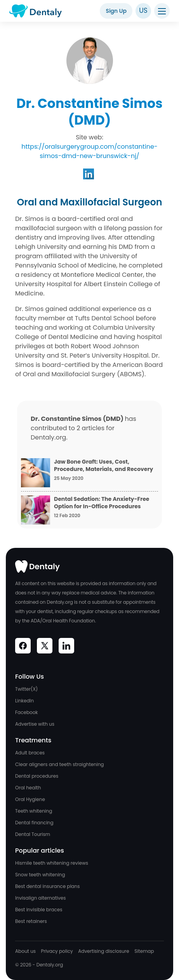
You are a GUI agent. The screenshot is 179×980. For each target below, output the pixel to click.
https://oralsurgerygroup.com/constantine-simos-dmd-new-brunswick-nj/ (89, 151)
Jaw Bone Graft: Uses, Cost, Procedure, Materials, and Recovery (103, 466)
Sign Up (116, 11)
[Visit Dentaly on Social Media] (23, 646)
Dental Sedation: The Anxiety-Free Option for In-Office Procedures (102, 503)
